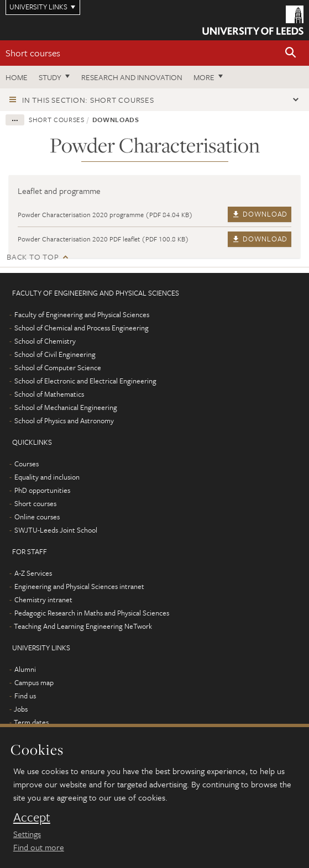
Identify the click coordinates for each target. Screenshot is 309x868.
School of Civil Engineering (55, 354)
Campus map (34, 682)
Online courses (37, 517)
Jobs (21, 709)
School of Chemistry (45, 341)
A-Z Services (33, 573)
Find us (25, 696)
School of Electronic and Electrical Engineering (85, 381)
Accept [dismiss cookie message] (32, 817)
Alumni (25, 669)
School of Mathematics (49, 394)
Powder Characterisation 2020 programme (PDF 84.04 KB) (105, 214)
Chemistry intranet (43, 599)
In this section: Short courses (88, 100)
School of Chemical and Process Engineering (82, 328)
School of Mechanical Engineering (66, 407)
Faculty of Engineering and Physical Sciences (82, 314)
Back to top (33, 257)
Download (260, 214)
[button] (291, 53)
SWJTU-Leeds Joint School (56, 530)
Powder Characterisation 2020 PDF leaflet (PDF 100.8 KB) (103, 239)
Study (50, 77)
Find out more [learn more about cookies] (39, 847)
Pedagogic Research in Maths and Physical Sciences (92, 613)
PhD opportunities (42, 490)
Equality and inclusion (47, 477)
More (204, 77)
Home (17, 77)
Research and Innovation (132, 77)
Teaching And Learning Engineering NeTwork (83, 626)
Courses (27, 464)
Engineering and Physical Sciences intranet (79, 586)
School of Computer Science (58, 367)
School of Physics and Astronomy (64, 420)
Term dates (31, 722)
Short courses (33, 53)
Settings (27, 834)
